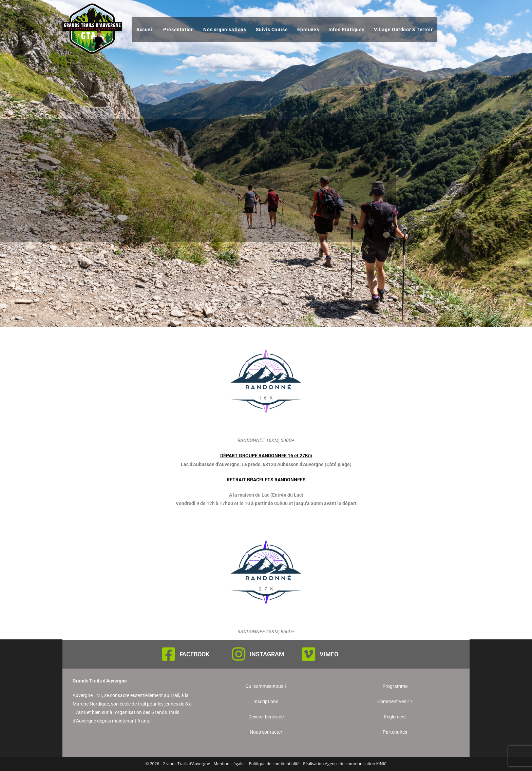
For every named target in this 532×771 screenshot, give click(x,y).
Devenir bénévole (266, 717)
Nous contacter (266, 732)
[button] (266, 456)
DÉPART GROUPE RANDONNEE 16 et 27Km (266, 456)
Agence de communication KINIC (356, 764)
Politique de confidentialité (274, 764)
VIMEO (329, 654)
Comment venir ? (395, 701)
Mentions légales (229, 764)
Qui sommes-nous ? (266, 686)
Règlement (395, 717)
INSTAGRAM (267, 654)
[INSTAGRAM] (239, 654)
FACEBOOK (194, 654)
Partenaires (395, 732)
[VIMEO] (309, 654)
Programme (395, 686)
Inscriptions (266, 701)
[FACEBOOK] (168, 654)
